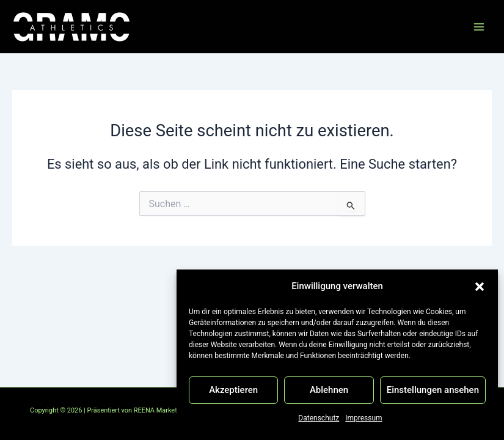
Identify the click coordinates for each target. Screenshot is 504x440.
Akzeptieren (233, 390)
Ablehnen (329, 390)
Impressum (363, 418)
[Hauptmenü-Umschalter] (479, 27)
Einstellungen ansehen (433, 390)
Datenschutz (319, 418)
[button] (480, 287)
